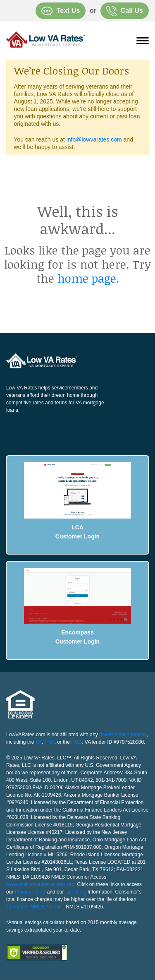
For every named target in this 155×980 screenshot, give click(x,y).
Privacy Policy (30, 892)
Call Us (125, 11)
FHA (50, 742)
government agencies (123, 735)
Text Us (61, 11)
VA (39, 742)
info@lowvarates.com (94, 139)
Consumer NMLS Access (34, 907)
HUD (76, 742)
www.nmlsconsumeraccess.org (40, 884)
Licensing (76, 892)
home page (87, 278)
